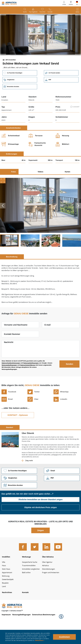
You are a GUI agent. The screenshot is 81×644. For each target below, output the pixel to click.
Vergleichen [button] (20, 93)
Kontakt (52, 12)
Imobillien (7, 571)
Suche (23, 12)
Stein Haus (7, 585)
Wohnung (6, 592)
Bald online (27, 589)
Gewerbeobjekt (8, 596)
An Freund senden (61, 86)
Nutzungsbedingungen (31, 377)
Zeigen (40, 545)
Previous (3, 219)
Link (61, 93)
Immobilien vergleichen (32, 585)
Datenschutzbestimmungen (11, 377)
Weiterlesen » (39, 640)
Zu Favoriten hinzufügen (20, 86)
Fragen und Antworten (51, 589)
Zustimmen (64, 637)
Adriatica (46, 581)
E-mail (48, 339)
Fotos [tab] (14, 186)
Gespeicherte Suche (30, 578)
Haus (4, 581)
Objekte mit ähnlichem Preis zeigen (40, 522)
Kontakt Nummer (12, 348)
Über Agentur (48, 578)
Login (64, 4)
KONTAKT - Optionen (18, 429)
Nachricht (9, 356)
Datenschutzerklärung (28, 379)
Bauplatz (6, 600)
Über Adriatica (49, 571)
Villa (4, 578)
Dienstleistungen (49, 585)
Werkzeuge (27, 571)
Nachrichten (8, 610)
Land (4, 603)
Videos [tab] (40, 186)
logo (9, 3)
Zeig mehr (29, 474)
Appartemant (8, 589)
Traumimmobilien (30, 581)
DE (77, 4)
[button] (26, 61)
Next (78, 219)
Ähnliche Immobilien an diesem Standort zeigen (41, 514)
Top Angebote (33, 12)
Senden (69, 378)
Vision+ (71, 4)
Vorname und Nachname (16, 339)
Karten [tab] (67, 186)
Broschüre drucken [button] (20, 100)
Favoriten (43, 12)
